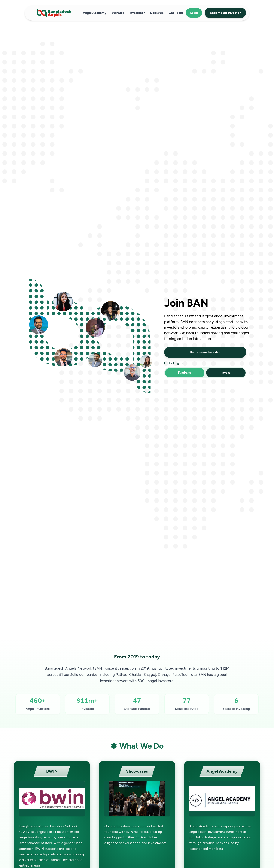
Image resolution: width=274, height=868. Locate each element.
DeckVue (157, 13)
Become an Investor (225, 13)
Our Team (176, 13)
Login (194, 13)
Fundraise (185, 373)
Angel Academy (95, 13)
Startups (118, 13)
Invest (226, 373)
